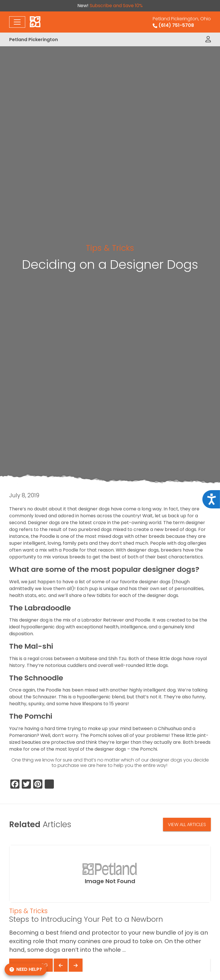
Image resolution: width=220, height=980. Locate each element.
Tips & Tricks (110, 248)
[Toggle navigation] (17, 22)
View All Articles (187, 824)
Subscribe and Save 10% (116, 6)
